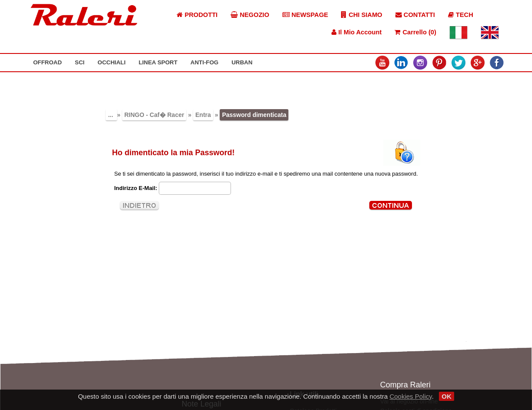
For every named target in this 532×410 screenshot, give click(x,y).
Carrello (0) (415, 32)
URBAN (242, 62)
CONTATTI (415, 15)
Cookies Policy (410, 396)
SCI (80, 62)
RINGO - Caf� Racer (154, 115)
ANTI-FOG (204, 62)
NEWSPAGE (305, 15)
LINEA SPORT (158, 62)
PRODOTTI (197, 15)
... (111, 115)
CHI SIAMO (361, 15)
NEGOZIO (250, 15)
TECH (461, 15)
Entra (203, 115)
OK (447, 396)
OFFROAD (47, 62)
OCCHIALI (111, 62)
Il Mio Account (357, 32)
